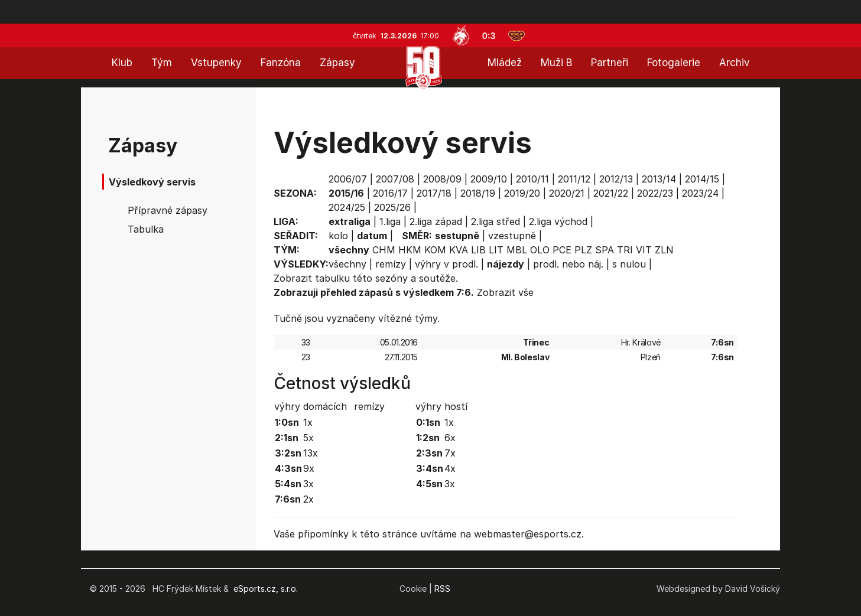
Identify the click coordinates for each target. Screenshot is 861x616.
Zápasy (337, 63)
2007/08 (395, 179)
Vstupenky (216, 63)
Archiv (735, 63)
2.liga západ (436, 221)
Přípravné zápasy (168, 210)
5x (308, 438)
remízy (391, 264)
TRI (625, 250)
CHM (384, 250)
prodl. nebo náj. (568, 264)
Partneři (610, 63)
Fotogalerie (674, 63)
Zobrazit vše (505, 292)
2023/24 (700, 193)
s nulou (629, 264)
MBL (517, 250)
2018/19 (478, 193)
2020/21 (567, 193)
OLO (540, 250)
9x (309, 468)
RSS (442, 589)
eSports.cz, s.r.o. (266, 589)
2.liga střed (496, 221)
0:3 (489, 36)
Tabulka (146, 229)
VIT (644, 250)
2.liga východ (558, 221)
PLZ (583, 250)
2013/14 (659, 179)
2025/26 (392, 207)
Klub (122, 63)
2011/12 (574, 179)
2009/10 (489, 179)
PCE (562, 250)
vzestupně (512, 236)
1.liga (390, 221)
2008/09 (442, 179)
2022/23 (655, 193)
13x (311, 453)
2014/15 (702, 179)
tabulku (332, 278)
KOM (435, 250)
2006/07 (348, 179)
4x (450, 468)
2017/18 (434, 193)
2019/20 (522, 193)
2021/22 (611, 193)
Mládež (505, 63)
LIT (496, 250)
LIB (478, 250)
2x (308, 499)
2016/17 (390, 193)
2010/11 (532, 179)
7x (450, 453)
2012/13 (616, 179)
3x (308, 484)
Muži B (556, 63)
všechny (347, 264)
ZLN (664, 250)
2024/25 (347, 207)
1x (308, 422)
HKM (410, 250)
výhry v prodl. (446, 264)
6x (450, 438)
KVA (459, 250)
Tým (162, 63)
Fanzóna (281, 63)
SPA (605, 250)
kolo (338, 236)
